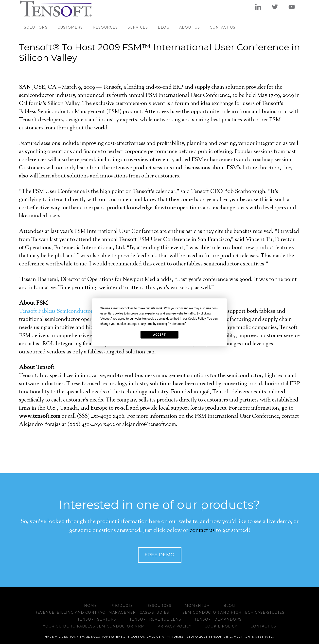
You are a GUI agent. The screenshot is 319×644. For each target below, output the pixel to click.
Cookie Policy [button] (197, 318)
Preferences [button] (177, 324)
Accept (159, 335)
